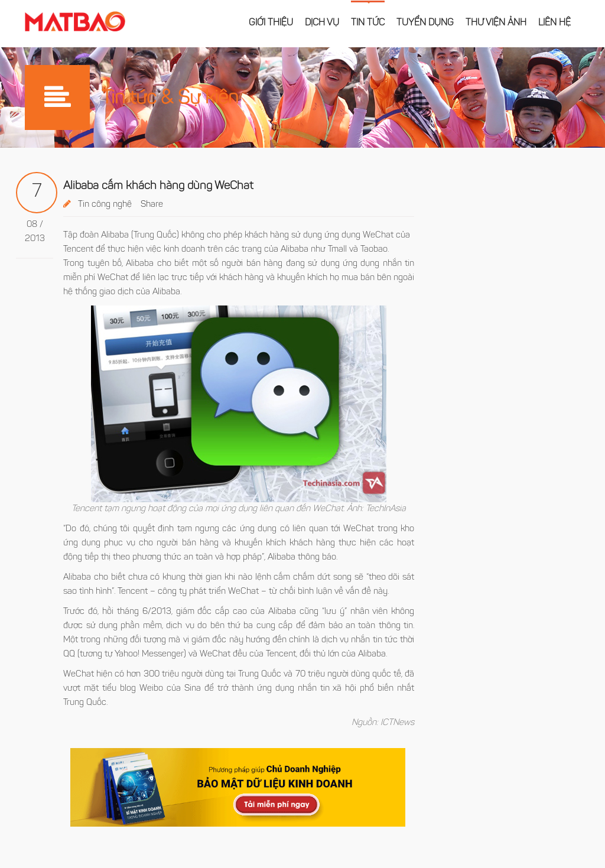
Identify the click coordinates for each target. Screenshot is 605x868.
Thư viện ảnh (496, 23)
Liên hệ (554, 23)
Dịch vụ (322, 23)
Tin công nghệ (105, 205)
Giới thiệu (271, 23)
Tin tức (368, 23)
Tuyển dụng (425, 23)
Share (152, 205)
